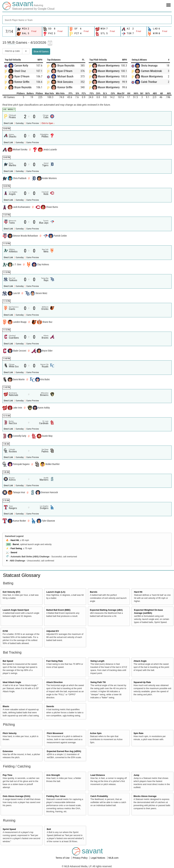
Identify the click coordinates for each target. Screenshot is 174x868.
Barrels (94, 592)
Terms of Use (63, 858)
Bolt (49, 829)
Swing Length (97, 661)
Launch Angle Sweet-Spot (16, 610)
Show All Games (41, 52)
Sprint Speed (9, 829)
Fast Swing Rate (54, 661)
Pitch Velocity (10, 733)
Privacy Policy (80, 858)
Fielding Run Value (56, 796)
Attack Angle (140, 661)
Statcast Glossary (22, 575)
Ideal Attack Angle (12, 682)
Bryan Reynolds (23, 87)
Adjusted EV (53, 631)
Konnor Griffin (22, 82)
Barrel (16, 544)
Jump (136, 775)
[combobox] (87, 20)
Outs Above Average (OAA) (16, 796)
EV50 (5, 631)
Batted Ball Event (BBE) (58, 610)
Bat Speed (8, 661)
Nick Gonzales (65, 82)
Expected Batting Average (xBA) (106, 610)
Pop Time (7, 775)
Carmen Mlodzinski (151, 71)
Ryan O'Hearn (22, 76)
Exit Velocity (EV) (11, 592)
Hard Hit (15, 540)
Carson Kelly (21, 66)
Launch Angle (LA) (56, 592)
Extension (8, 751)
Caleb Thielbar (149, 82)
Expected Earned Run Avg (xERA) (64, 751)
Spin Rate (138, 733)
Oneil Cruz (20, 71)
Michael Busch (65, 76)
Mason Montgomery (109, 66)
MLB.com (113, 858)
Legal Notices (98, 858)
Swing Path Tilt (98, 682)
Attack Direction (54, 682)
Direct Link (9, 123)
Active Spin (96, 733)
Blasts (6, 706)
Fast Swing (16, 548)
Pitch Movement (55, 733)
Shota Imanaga (149, 66)
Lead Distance (98, 775)
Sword (14, 553)
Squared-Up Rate (142, 682)
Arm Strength (53, 775)
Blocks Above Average (145, 796)
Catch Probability (99, 796)
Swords (50, 706)
